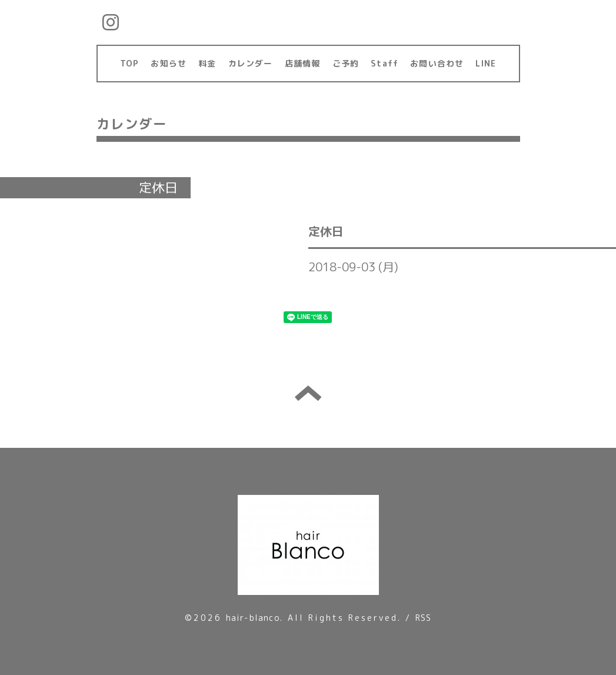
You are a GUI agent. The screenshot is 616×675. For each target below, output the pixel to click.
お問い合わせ (437, 63)
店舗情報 (303, 63)
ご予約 (346, 63)
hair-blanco (253, 618)
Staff (384, 63)
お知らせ (169, 63)
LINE (486, 63)
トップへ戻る (308, 393)
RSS (424, 618)
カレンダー (251, 63)
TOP (130, 63)
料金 (207, 63)
